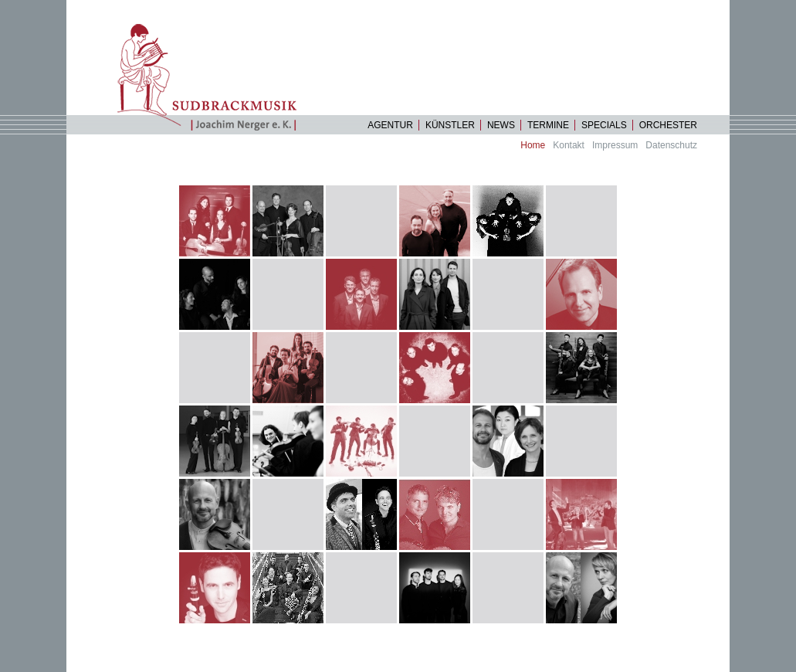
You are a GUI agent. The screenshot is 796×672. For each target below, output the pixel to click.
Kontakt (569, 145)
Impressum (615, 145)
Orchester (668, 125)
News (501, 125)
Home (533, 145)
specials (604, 125)
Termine (548, 125)
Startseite (213, 77)
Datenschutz (671, 145)
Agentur (390, 125)
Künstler (450, 125)
